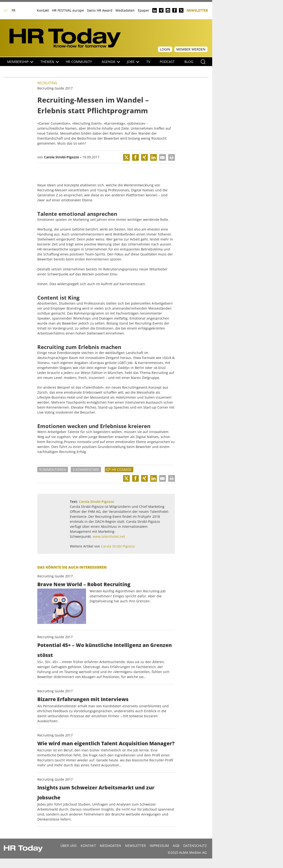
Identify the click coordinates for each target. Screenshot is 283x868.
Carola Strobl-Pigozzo (62, 157)
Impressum (159, 846)
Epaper (144, 10)
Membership (20, 62)
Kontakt (43, 10)
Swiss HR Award (100, 10)
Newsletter (197, 10)
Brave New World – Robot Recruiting (84, 584)
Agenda (111, 62)
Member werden (191, 49)
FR (14, 10)
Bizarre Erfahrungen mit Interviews (83, 699)
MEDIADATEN (110, 846)
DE (6, 10)
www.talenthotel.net (109, 536)
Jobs (133, 62)
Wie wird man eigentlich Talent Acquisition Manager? (106, 743)
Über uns (69, 846)
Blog (189, 62)
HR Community (79, 62)
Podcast (167, 62)
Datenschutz (195, 846)
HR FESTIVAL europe (68, 10)
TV (148, 62)
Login (165, 49)
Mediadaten (125, 10)
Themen (50, 62)
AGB (176, 846)
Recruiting (47, 83)
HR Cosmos (122, 469)
